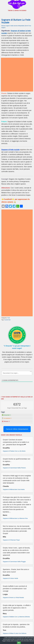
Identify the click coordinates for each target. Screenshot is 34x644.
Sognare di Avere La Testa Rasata (13, 597)
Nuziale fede (7, 320)
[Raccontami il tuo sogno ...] (17, 373)
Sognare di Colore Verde (10, 578)
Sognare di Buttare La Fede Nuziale (16, 21)
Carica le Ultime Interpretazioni (17, 429)
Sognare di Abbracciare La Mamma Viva (15, 518)
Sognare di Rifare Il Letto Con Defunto (15, 633)
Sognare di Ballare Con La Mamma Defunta (16, 617)
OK (19, 643)
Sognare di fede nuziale (10, 150)
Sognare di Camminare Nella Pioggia (14, 562)
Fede (9, 318)
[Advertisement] (17, 75)
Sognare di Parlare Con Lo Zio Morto (14, 451)
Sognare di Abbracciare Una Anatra (14, 489)
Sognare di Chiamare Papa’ (11, 540)
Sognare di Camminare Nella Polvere (14, 468)
